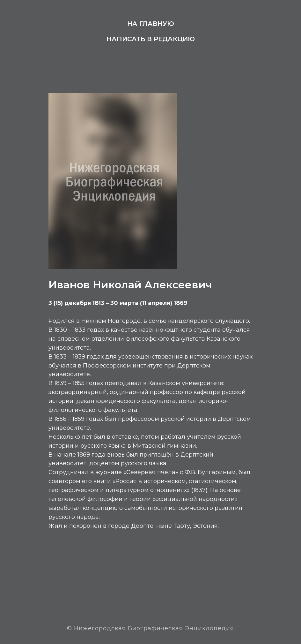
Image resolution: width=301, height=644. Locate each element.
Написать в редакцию (151, 39)
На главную (151, 24)
